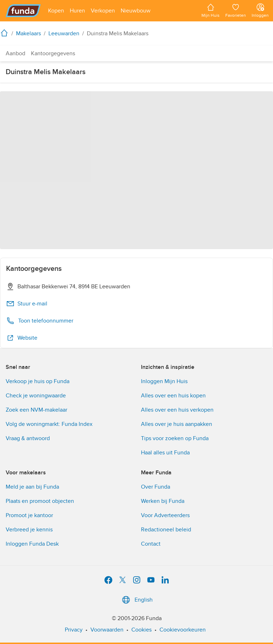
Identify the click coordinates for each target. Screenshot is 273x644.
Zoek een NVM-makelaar (36, 410)
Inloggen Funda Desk (32, 544)
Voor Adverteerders (165, 515)
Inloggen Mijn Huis (164, 381)
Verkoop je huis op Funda (38, 381)
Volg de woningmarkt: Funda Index (49, 424)
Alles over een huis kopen (173, 396)
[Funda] (23, 11)
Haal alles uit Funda (165, 453)
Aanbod (15, 53)
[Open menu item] (56, 11)
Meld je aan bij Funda (32, 487)
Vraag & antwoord (28, 438)
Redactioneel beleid (166, 530)
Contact (151, 544)
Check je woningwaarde (36, 396)
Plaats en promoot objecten (40, 501)
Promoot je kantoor (29, 515)
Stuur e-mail (27, 304)
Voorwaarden (107, 630)
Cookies (141, 630)
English (136, 600)
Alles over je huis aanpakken (177, 424)
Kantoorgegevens (53, 53)
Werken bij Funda (163, 501)
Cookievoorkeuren (183, 630)
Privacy (74, 630)
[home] (6, 33)
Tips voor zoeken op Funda (175, 438)
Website (22, 338)
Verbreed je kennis (29, 530)
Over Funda (156, 487)
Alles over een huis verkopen (177, 410)
